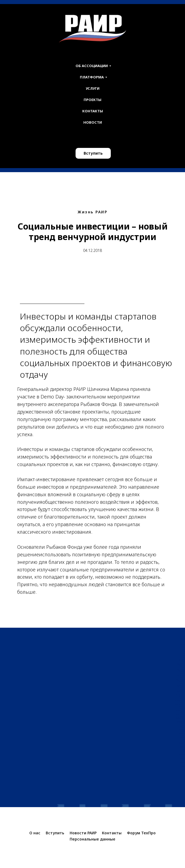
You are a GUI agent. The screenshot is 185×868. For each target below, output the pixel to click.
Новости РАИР (83, 833)
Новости (93, 122)
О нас (35, 833)
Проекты (92, 100)
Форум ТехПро (141, 833)
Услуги (93, 88)
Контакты (93, 111)
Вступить (93, 153)
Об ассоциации (92, 66)
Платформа (92, 77)
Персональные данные (92, 839)
